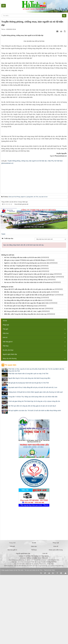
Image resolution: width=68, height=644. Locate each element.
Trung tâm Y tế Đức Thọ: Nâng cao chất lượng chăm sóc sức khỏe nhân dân (33, 466)
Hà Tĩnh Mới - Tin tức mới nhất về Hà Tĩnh (29, 639)
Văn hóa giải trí (8, 411)
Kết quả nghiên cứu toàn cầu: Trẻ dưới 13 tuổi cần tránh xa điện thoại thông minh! (35, 480)
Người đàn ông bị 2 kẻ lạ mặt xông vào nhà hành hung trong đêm (29, 447)
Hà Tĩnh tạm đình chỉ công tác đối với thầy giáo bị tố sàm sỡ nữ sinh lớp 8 (32, 475)
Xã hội (5, 390)
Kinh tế (5, 407)
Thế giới (5, 398)
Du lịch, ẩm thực (8, 419)
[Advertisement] (34, 247)
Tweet (3, 303)
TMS (53, 639)
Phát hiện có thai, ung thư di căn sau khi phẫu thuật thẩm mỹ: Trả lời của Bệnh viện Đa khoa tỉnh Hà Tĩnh (36, 439)
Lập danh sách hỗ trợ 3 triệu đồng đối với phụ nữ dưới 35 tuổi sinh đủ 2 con (33, 457)
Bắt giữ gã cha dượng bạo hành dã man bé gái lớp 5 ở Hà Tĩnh (29, 452)
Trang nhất (12, 612)
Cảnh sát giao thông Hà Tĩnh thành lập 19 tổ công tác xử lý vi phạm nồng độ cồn (34, 470)
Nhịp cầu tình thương (10, 428)
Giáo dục (6, 402)
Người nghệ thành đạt (10, 423)
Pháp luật (6, 394)
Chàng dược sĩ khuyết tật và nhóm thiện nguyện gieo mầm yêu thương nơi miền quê (35, 461)
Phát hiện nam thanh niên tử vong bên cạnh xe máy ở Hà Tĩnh (28, 443)
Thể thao (6, 415)
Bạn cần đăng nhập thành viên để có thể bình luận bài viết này (24, 314)
